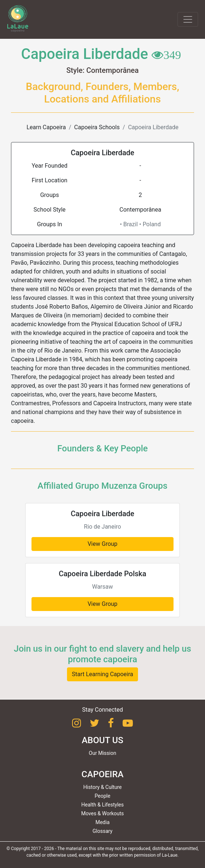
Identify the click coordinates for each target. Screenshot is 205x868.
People (103, 796)
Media (103, 822)
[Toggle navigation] (188, 19)
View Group (102, 544)
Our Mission (103, 753)
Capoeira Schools (97, 127)
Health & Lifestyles (102, 805)
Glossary (102, 831)
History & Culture (103, 787)
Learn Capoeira (46, 127)
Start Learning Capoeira (102, 674)
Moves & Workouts (103, 813)
